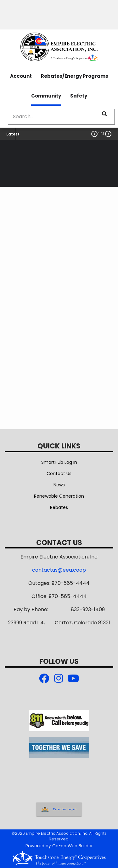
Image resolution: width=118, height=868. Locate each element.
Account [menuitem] (21, 76)
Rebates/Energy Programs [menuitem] (75, 76)
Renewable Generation (59, 496)
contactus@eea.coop (59, 570)
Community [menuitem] (46, 96)
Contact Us (59, 474)
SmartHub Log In (59, 462)
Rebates (59, 507)
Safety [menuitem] (79, 96)
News (59, 485)
